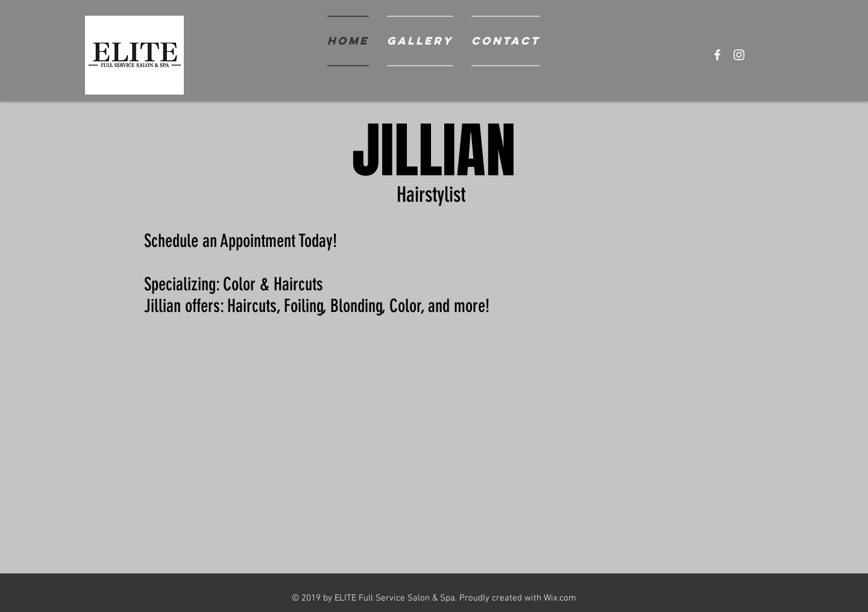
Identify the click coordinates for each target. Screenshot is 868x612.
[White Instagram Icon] (739, 55)
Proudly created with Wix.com (518, 598)
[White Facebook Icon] (717, 55)
